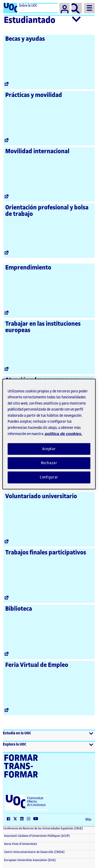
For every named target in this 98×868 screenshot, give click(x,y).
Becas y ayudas (25, 39)
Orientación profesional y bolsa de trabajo (47, 211)
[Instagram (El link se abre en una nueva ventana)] (30, 819)
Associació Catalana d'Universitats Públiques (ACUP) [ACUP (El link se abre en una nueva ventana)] (37, 836)
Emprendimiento (28, 268)
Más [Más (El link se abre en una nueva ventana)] (88, 820)
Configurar (49, 477)
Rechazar (49, 463)
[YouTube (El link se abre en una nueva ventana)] (37, 819)
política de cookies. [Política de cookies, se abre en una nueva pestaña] (64, 434)
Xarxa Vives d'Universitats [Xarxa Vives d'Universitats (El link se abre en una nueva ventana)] (20, 844)
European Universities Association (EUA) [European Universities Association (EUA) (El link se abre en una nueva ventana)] (30, 860)
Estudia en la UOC (17, 733)
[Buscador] (77, 8)
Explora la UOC (15, 744)
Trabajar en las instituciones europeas (43, 327)
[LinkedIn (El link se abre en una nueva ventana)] (23, 819)
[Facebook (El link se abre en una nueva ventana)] (10, 819)
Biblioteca (19, 609)
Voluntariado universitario (41, 496)
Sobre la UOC (28, 6)
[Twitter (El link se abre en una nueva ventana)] (16, 819)
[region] (49, 434)
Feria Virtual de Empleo (37, 665)
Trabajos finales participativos (46, 553)
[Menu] (89, 8)
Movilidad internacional (37, 151)
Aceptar (49, 449)
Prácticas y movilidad (34, 95)
